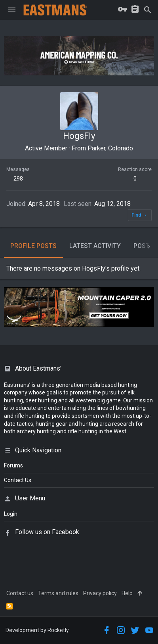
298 (18, 179)
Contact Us (18, 480)
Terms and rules (58, 593)
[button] (12, 10)
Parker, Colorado (110, 148)
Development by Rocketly (37, 630)
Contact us (20, 593)
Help (127, 593)
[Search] (148, 10)
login (11, 514)
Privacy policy (100, 593)
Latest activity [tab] (95, 246)
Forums (13, 465)
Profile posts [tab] (33, 246)
